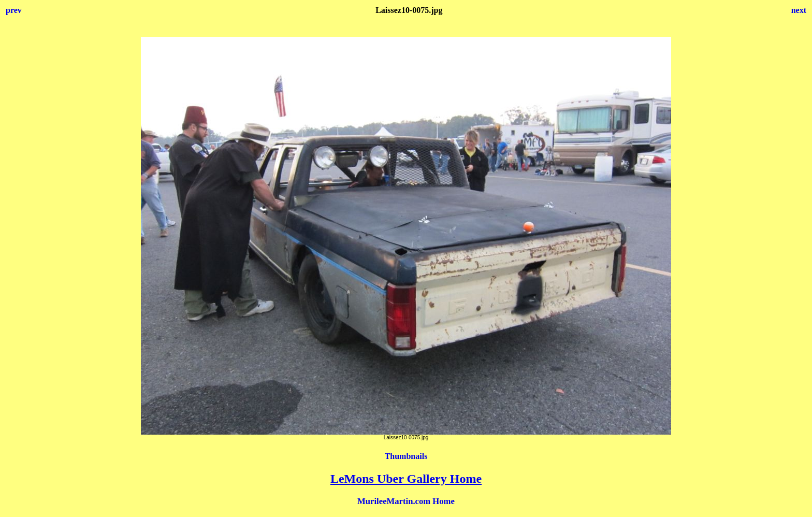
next (799, 10)
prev (14, 10)
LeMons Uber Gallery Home (406, 479)
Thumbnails (406, 456)
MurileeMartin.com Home (406, 501)
